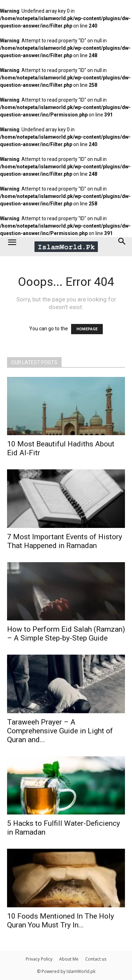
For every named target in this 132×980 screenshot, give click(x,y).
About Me (69, 959)
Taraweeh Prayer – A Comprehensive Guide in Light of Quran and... (60, 731)
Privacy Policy (39, 959)
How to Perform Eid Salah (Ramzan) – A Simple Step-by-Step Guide (66, 634)
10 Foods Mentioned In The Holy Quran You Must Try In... (61, 921)
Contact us (96, 959)
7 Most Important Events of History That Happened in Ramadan (65, 541)
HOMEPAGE (87, 329)
